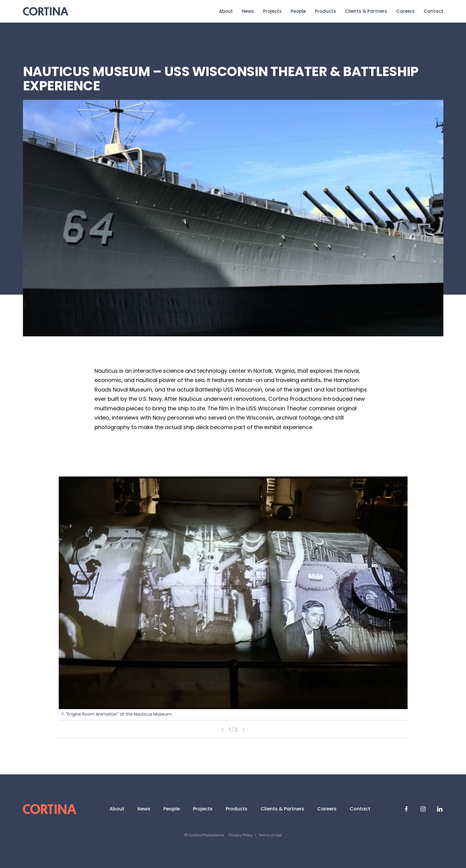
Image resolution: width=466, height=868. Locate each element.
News (248, 11)
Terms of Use (270, 835)
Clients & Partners (366, 11)
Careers (405, 11)
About (226, 11)
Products (325, 11)
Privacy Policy (241, 835)
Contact (434, 11)
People (298, 11)
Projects (272, 11)
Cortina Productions (46, 11)
